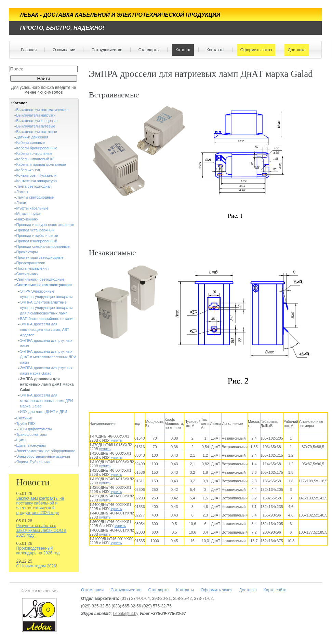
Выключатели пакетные (37, 132)
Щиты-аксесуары (31, 445)
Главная (29, 50)
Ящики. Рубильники (34, 462)
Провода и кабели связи (37, 236)
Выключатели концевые (37, 121)
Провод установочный (36, 230)
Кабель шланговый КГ (35, 159)
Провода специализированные (43, 246)
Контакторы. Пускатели (37, 175)
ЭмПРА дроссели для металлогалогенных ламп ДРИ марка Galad (47, 401)
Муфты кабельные (32, 208)
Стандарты (148, 50)
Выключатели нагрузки (36, 115)
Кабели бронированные (37, 148)
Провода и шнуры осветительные (45, 225)
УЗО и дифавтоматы (34, 429)
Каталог (181, 50)
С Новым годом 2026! (37, 566)
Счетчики (24, 418)
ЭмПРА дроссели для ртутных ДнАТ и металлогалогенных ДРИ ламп (48, 357)
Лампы (22, 192)
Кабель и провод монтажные (41, 164)
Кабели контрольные (35, 153)
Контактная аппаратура (37, 181)
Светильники (28, 274)
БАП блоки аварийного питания (47, 319)
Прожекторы (27, 252)
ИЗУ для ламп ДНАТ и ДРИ (44, 412)
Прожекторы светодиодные (40, 257)
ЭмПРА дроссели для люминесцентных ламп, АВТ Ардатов (45, 330)
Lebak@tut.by (125, 614)
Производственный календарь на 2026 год (38, 551)
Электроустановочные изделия (43, 456)
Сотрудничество (105, 50)
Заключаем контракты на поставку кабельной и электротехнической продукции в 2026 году (40, 506)
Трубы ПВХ (26, 424)
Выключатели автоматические (43, 110)
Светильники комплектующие (44, 285)
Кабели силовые (31, 143)
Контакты (214, 50)
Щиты (21, 440)
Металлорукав (29, 214)
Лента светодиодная (34, 186)
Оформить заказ (255, 50)
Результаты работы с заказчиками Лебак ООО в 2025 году (42, 531)
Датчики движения (32, 137)
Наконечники (28, 219)
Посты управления (33, 268)
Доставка (295, 50)
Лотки (21, 203)
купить (116, 440)
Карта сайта (275, 590)
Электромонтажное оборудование (46, 451)
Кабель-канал (28, 170)
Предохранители (31, 263)
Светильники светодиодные (41, 279)
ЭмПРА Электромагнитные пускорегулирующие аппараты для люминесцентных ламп (47, 308)
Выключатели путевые (36, 126)
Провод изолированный (37, 241)
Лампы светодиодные (35, 197)
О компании (62, 50)
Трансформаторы (32, 434)
